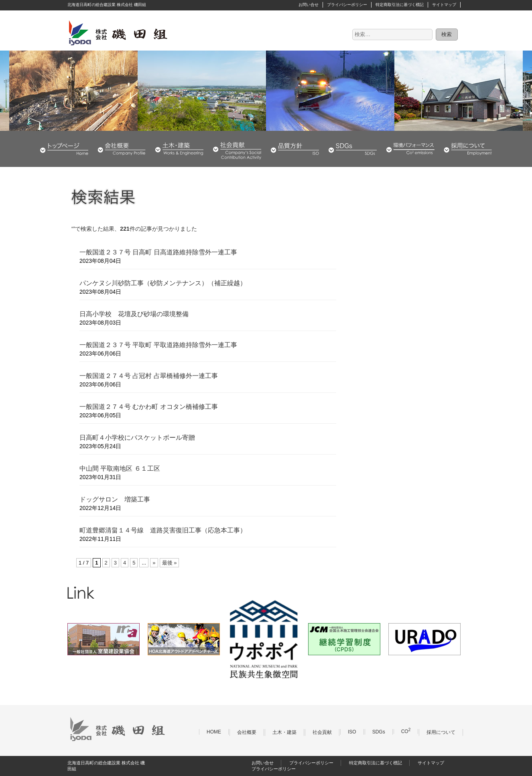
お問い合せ (309, 5)
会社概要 (122, 149)
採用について (468, 149)
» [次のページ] (154, 563)
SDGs (353, 149)
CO (406, 731)
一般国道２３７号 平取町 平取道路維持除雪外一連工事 (158, 345)
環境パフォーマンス (410, 149)
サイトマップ (444, 5)
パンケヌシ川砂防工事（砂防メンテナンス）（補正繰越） (163, 283)
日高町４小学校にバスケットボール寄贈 (137, 438)
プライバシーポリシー (347, 5)
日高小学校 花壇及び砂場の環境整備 (134, 314)
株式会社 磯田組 (118, 33)
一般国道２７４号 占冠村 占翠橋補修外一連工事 (149, 376)
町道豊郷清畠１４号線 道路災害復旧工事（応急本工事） (163, 530)
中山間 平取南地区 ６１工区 (120, 468)
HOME (64, 149)
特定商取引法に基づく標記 (400, 5)
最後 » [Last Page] (170, 563)
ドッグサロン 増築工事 (115, 499)
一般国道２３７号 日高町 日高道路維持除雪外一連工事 (158, 252)
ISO (352, 732)
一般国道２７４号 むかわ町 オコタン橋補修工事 (149, 407)
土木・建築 (179, 149)
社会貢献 (237, 149)
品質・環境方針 (295, 149)
